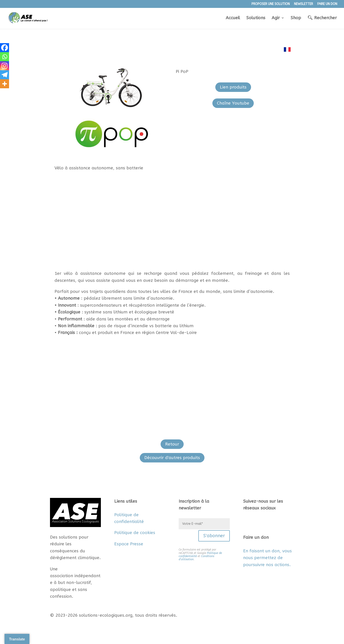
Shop (296, 18)
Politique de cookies (135, 533)
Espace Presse (129, 544)
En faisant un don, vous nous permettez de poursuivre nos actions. (267, 558)
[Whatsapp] (5, 57)
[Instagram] (5, 66)
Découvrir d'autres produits (172, 458)
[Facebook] (5, 48)
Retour (172, 444)
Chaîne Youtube (233, 103)
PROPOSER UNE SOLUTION (271, 4)
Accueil (233, 18)
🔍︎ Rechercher (322, 18)
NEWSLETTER (304, 4)
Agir (276, 18)
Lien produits (233, 87)
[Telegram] (5, 75)
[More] (5, 84)
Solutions (256, 18)
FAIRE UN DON (327, 4)
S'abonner (214, 536)
